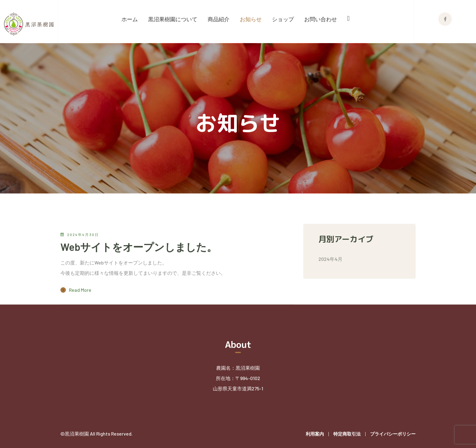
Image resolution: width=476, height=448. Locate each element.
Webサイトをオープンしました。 (139, 247)
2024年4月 (330, 259)
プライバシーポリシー (393, 434)
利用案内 (315, 434)
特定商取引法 (347, 434)
